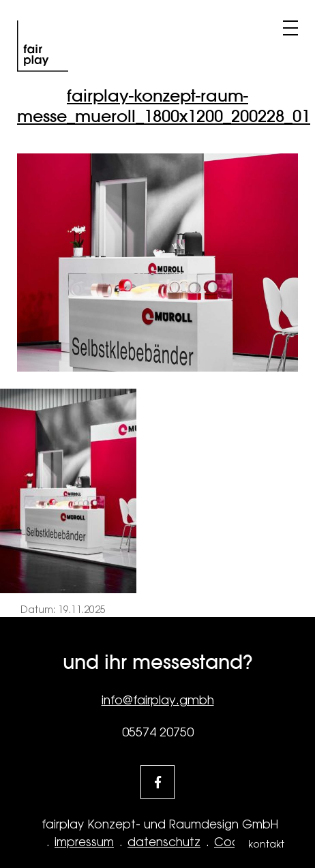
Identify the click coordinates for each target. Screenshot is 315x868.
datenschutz (164, 842)
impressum (84, 842)
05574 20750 (158, 732)
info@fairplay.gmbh (158, 700)
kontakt (266, 844)
